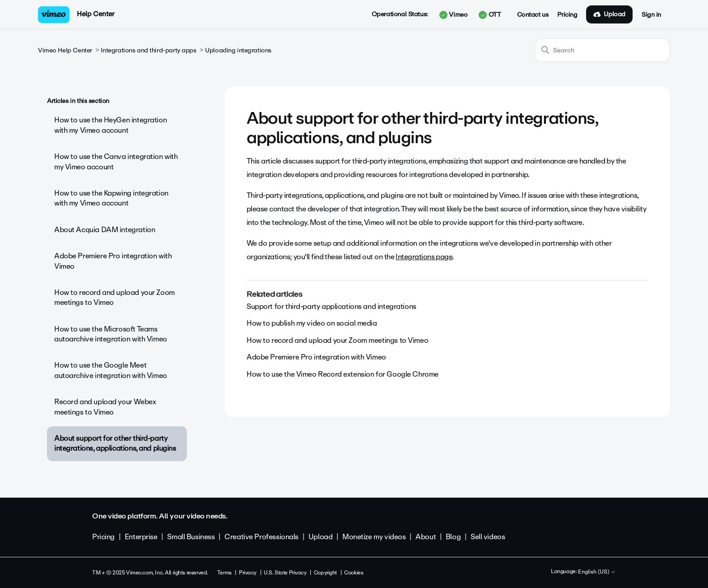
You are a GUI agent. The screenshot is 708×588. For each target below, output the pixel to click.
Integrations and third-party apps (148, 50)
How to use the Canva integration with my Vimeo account (116, 161)
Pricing (567, 15)
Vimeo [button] (453, 15)
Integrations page (424, 257)
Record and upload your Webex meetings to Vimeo (105, 407)
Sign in (651, 15)
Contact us (533, 15)
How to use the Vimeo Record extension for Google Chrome (342, 374)
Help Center (95, 14)
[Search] (602, 50)
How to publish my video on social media (312, 323)
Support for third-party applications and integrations (331, 306)
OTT (490, 15)
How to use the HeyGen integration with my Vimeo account (110, 125)
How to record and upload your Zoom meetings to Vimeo (114, 297)
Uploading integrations (238, 50)
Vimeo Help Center (65, 50)
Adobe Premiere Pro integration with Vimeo (113, 261)
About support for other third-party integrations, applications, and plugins (115, 443)
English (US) (597, 572)
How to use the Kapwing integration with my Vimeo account (111, 198)
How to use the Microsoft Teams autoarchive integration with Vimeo (111, 334)
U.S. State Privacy (285, 573)
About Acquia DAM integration (105, 230)
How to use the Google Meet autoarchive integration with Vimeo (111, 370)
